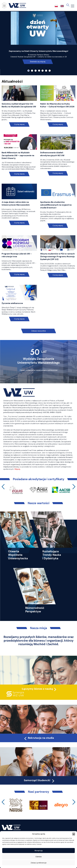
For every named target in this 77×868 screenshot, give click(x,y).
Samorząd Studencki (39, 780)
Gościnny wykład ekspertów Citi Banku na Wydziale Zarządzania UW (19, 105)
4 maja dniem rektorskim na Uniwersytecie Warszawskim (16, 203)
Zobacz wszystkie (39, 331)
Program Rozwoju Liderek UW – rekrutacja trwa (17, 255)
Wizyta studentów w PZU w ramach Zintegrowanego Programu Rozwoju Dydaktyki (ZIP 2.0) (57, 257)
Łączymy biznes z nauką (37, 689)
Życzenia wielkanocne (12, 303)
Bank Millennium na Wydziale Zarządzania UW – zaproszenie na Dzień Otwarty (18, 155)
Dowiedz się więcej (38, 62)
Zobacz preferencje (39, 863)
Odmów (39, 857)
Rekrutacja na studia (39, 738)
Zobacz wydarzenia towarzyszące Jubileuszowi (39, 370)
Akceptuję (39, 851)
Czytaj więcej (19, 124)
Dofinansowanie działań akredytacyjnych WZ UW (52, 154)
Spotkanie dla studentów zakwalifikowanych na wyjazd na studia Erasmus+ (56, 205)
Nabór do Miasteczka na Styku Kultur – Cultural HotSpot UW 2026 (57, 105)
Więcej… (18, 469)
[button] (74, 834)
